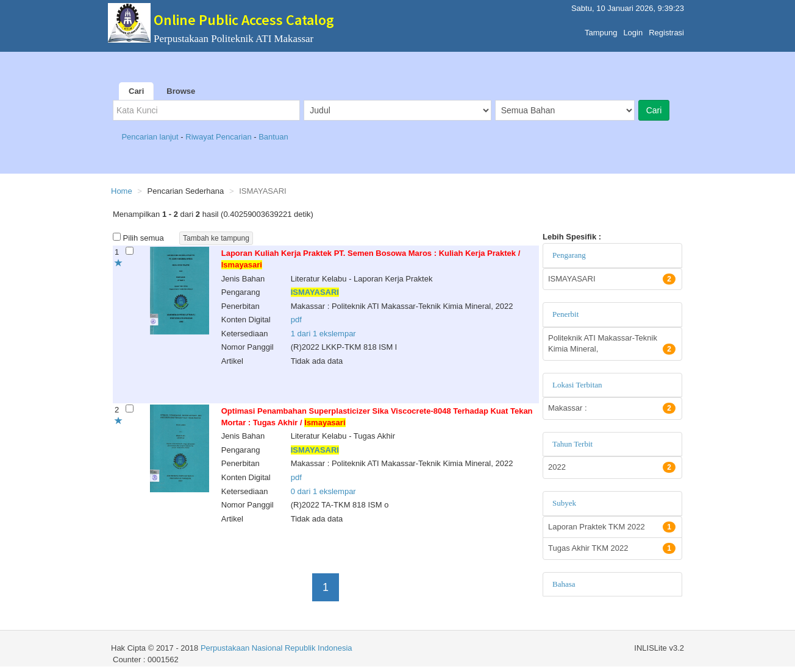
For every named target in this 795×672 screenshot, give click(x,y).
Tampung (601, 30)
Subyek (564, 503)
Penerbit (565, 314)
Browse (181, 91)
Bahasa (564, 584)
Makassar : (612, 408)
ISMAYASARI (612, 279)
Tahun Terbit (572, 444)
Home (122, 191)
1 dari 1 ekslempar (323, 334)
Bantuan (273, 137)
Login (633, 30)
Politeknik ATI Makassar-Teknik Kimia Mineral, (612, 344)
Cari (136, 91)
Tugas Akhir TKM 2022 (612, 548)
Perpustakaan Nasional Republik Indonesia (276, 648)
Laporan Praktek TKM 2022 (612, 527)
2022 (612, 467)
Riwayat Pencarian (219, 137)
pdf (296, 320)
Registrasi (666, 30)
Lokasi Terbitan (577, 385)
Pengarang (569, 255)
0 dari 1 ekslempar (323, 491)
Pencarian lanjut (151, 137)
